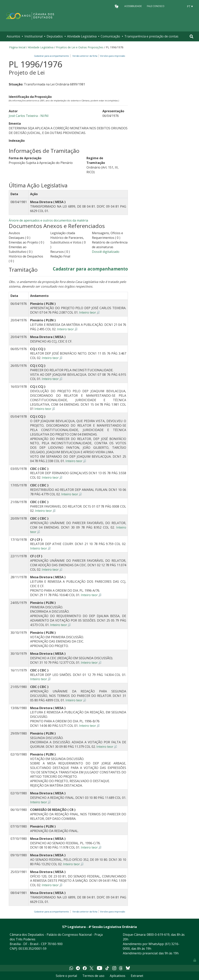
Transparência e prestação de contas (151, 36)
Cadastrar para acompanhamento (52, 56)
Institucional (34, 36)
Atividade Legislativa (82, 36)
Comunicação (110, 36)
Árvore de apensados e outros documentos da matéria (48, 220)
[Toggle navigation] (192, 36)
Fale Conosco (156, 6)
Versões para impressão (112, 56)
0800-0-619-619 (158, 935)
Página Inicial (17, 47)
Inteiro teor (88, 312)
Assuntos (13, 36)
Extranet (137, 976)
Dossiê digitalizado (106, 252)
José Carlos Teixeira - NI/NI (29, 116)
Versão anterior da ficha (85, 56)
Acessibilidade (133, 6)
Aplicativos (118, 976)
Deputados (55, 36)
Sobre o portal (66, 976)
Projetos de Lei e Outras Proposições (80, 47)
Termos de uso (93, 976)
